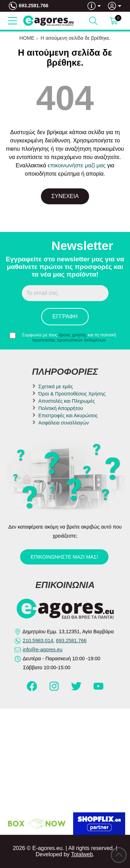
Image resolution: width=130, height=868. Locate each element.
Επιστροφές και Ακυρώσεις (68, 416)
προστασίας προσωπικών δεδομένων (69, 340)
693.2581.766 (34, 6)
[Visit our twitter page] (77, 689)
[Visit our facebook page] (33, 689)
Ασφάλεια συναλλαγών (64, 423)
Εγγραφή (65, 316)
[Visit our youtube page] (98, 689)
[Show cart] (114, 21)
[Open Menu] (12, 21)
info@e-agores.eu (43, 650)
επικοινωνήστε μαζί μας (77, 165)
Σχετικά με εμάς (56, 386)
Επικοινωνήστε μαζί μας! (64, 557)
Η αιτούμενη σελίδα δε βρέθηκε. (76, 38)
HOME (27, 38)
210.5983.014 (38, 641)
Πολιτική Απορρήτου (61, 408)
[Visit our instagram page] (55, 689)
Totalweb (82, 854)
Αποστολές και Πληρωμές (67, 401)
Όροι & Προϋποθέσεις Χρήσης (72, 394)
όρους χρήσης (73, 335)
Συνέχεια (65, 196)
